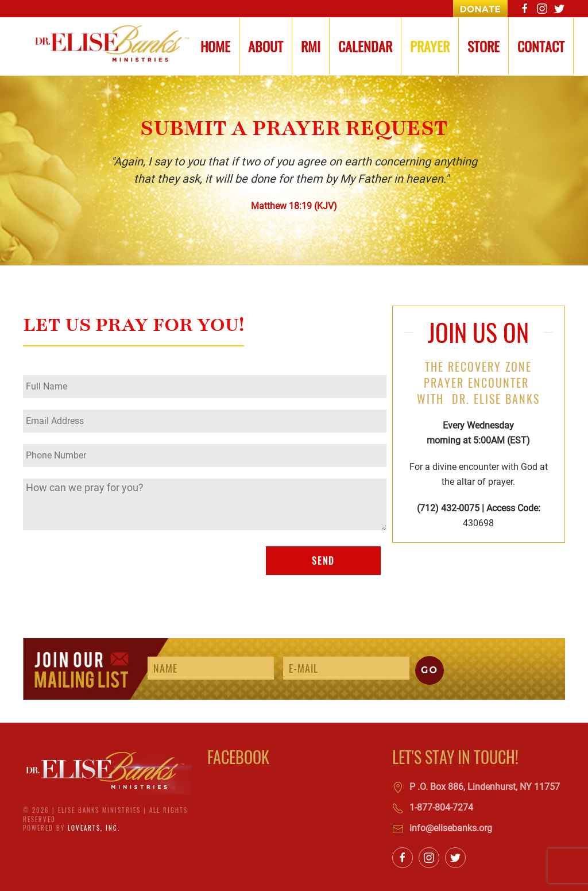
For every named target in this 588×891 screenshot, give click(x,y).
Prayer (430, 46)
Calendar (365, 46)
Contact (541, 46)
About (266, 46)
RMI (311, 46)
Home (215, 46)
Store (483, 46)
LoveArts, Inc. (94, 828)
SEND (323, 561)
